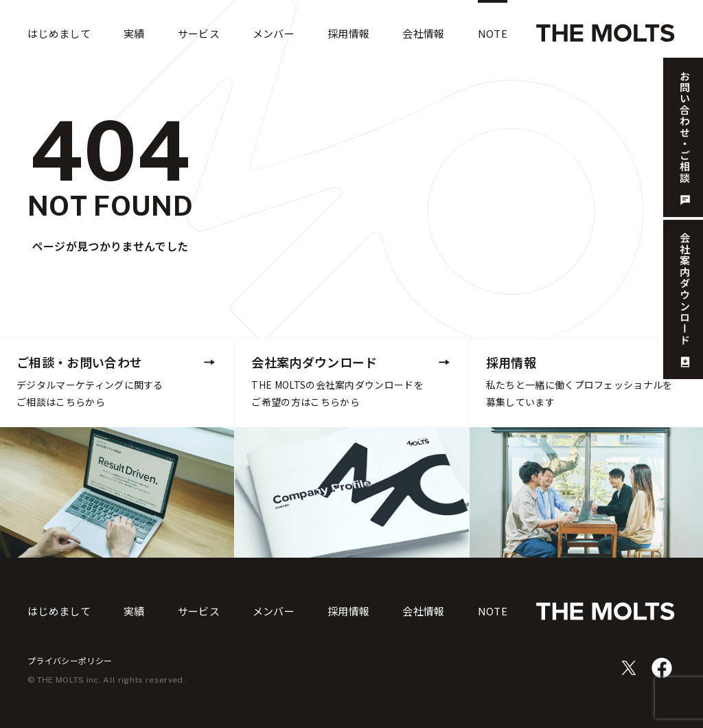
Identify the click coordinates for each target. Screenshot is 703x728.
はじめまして (59, 611)
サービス (199, 611)
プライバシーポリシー (70, 660)
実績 (134, 611)
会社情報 (423, 611)
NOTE (493, 611)
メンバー (274, 611)
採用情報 (348, 611)
